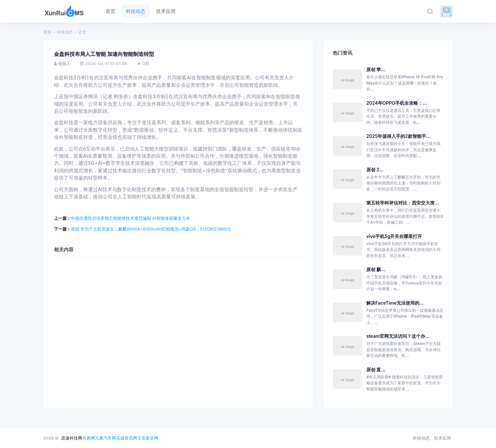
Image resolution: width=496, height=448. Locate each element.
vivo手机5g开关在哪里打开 (394, 236)
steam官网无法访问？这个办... (398, 336)
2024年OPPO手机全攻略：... (397, 103)
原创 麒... (376, 269)
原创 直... (376, 369)
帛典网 (89, 438)
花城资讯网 (127, 438)
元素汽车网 (105, 438)
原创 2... (375, 170)
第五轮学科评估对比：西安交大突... (403, 203)
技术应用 (442, 438)
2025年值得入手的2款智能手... (398, 136)
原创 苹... (376, 69)
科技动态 (65, 32)
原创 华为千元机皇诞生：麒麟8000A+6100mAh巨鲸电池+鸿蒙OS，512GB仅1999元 (151, 229)
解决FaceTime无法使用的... (395, 303)
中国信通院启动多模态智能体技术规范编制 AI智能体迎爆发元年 (131, 218)
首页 (47, 32)
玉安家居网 (148, 438)
